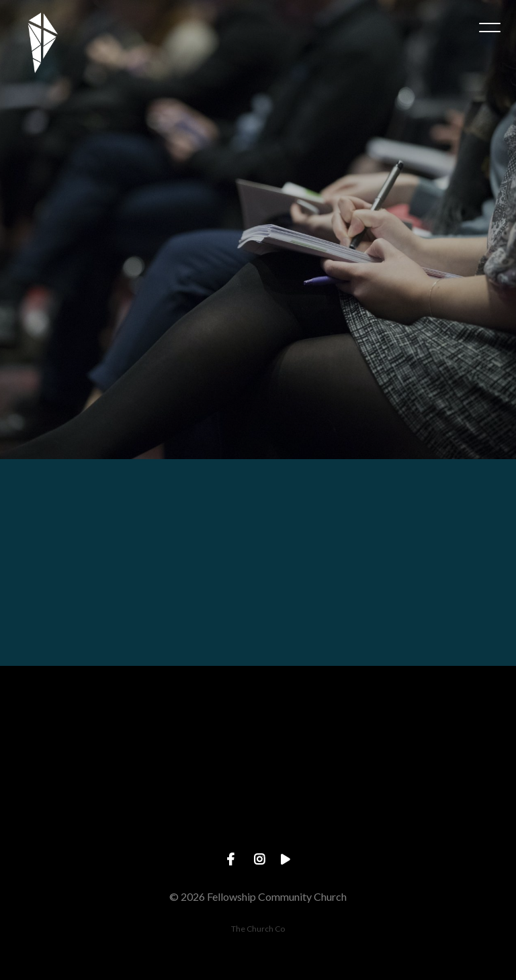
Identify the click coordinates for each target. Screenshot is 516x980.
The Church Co (258, 929)
